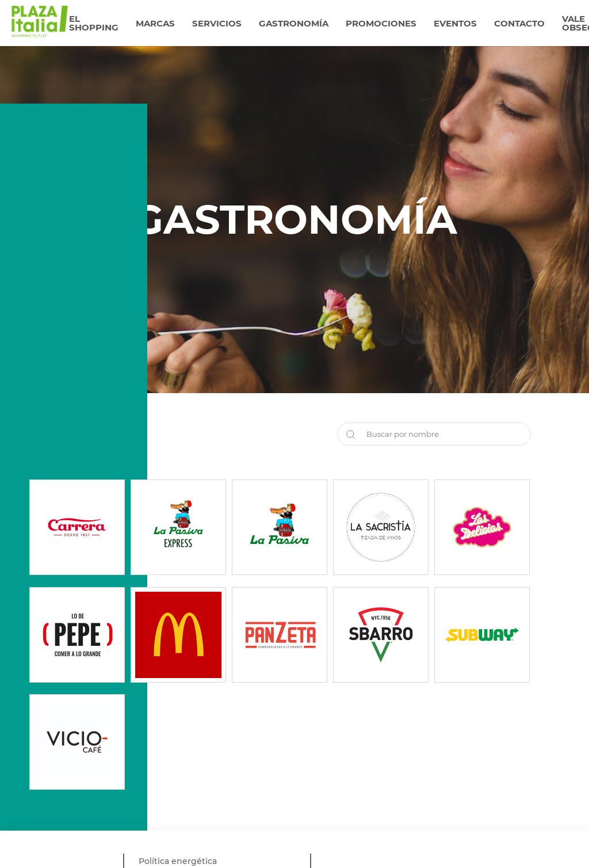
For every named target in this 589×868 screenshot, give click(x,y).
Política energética (178, 861)
